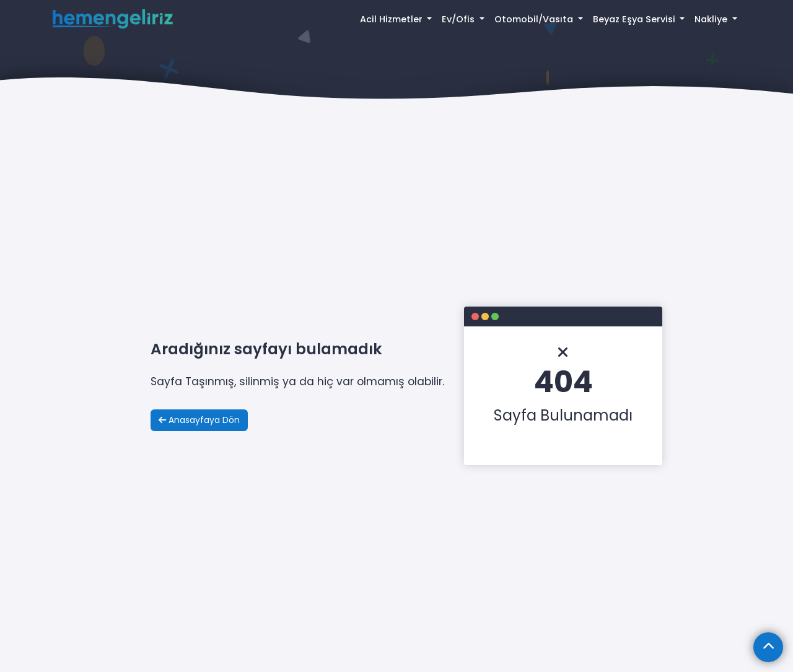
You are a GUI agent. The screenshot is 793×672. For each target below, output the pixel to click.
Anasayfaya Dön (199, 420)
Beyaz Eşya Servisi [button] (635, 19)
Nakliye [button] (712, 19)
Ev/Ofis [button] (459, 19)
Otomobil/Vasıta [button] (535, 19)
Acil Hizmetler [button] (392, 19)
